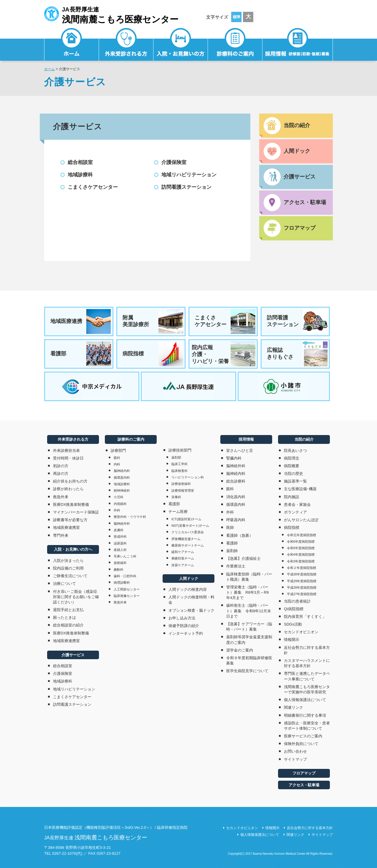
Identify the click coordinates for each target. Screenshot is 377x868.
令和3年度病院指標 (301, 561)
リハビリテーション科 (188, 477)
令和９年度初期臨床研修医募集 (249, 661)
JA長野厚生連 (111, 14)
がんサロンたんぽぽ (301, 520)
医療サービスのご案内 (303, 736)
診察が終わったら (68, 489)
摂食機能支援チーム (186, 539)
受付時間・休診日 (68, 458)
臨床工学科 (180, 464)
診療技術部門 (180, 450)
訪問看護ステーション (186, 187)
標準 (237, 17)
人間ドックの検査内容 (188, 589)
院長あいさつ (295, 451)
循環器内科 (122, 478)
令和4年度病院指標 (301, 554)
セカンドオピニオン (301, 632)
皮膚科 (119, 530)
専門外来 (61, 535)
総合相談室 (80, 162)
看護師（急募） (240, 535)
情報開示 (292, 640)
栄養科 (176, 497)
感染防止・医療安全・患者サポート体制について (307, 726)
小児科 (119, 497)
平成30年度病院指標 (302, 574)
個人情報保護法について (305, 700)
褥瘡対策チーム (183, 558)
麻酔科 (119, 570)
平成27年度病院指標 (302, 594)
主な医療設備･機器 (300, 489)
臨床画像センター (127, 596)
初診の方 (61, 466)
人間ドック (189, 579)
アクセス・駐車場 (304, 785)
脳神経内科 (122, 471)
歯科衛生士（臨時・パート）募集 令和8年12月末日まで (249, 611)
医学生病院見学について (247, 671)
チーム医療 (178, 512)
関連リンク (294, 707)
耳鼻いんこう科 (125, 556)
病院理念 (292, 458)
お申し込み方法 (182, 618)
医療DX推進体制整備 (71, 504)
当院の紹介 (304, 439)
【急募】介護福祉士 (243, 558)
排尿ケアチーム (183, 565)
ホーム (49, 69)
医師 (230, 527)
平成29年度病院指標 (302, 581)
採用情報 (298, 46)
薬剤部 (176, 457)
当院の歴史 (294, 474)
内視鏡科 (120, 504)
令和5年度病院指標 (301, 548)
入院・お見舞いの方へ (73, 549)
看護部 (81, 354)
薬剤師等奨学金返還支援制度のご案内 (249, 640)
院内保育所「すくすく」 (305, 617)
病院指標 (153, 354)
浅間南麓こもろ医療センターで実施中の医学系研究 (307, 689)
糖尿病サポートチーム (188, 545)
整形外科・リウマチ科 (130, 517)
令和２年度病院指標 (301, 568)
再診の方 (61, 474)
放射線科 (120, 563)
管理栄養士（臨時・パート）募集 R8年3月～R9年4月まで (247, 592)
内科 (117, 464)
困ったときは (65, 617)
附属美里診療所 (153, 321)
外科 (117, 510)
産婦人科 (120, 550)
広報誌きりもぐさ (297, 354)
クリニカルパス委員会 (188, 532)
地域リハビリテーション (189, 175)
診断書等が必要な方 (70, 520)
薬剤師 (232, 551)
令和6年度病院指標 (301, 542)
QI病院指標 (294, 609)
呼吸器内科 (236, 520)
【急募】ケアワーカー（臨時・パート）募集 (249, 627)
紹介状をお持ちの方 (70, 481)
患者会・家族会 (297, 504)
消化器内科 (236, 497)
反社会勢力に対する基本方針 (307, 650)
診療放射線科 (181, 484)
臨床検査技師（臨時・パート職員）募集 (249, 577)
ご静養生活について (70, 576)
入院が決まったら (68, 561)
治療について (65, 584)
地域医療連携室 (66, 527)
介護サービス (73, 655)
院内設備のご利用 (68, 568)
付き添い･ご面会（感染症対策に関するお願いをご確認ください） (76, 597)
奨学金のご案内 (240, 650)
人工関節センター (127, 589)
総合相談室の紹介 (68, 625)
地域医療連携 (81, 321)
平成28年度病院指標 (302, 588)
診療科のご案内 (235, 46)
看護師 (232, 543)
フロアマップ (304, 773)
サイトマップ (295, 759)
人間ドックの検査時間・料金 (191, 600)
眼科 (117, 458)
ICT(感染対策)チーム (186, 519)
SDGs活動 (293, 624)
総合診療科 (236, 481)
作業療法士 (236, 566)
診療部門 (118, 451)
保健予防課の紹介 (184, 626)
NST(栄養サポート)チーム (190, 526)
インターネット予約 (186, 633)
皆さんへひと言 (240, 451)
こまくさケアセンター (93, 187)
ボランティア (295, 512)
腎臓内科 (234, 458)
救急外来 (61, 497)
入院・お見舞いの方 (181, 46)
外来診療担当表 (66, 451)
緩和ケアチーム (183, 552)
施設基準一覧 (295, 481)
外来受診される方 (126, 46)
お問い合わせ (295, 751)
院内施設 (292, 497)
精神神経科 (122, 490)
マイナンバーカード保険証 (76, 512)
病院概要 (292, 466)
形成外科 (120, 536)
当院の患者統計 (297, 601)
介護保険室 (174, 162)
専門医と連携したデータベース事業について (307, 676)
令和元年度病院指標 (301, 535)
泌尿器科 (120, 543)
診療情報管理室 (183, 490)
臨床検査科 (180, 471)
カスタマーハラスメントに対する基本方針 (307, 663)
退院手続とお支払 (68, 610)
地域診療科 (80, 175)
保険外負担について (301, 744)
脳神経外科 (122, 524)
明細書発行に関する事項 (305, 715)
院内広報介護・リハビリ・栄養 (224, 354)
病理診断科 (122, 583)
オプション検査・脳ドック (191, 610)
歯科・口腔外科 (125, 576)
